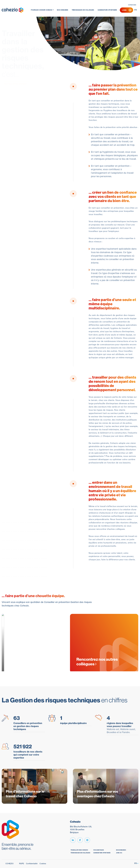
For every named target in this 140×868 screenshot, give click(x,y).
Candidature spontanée (107, 10)
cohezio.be (132, 5)
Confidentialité (32, 864)
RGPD (22, 864)
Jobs (127, 10)
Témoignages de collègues (83, 10)
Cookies (43, 864)
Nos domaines (63, 10)
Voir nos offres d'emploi (17, 84)
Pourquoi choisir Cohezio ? (42, 10)
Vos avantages (99, 850)
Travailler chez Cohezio (79, 850)
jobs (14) (119, 853)
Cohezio (10, 864)
